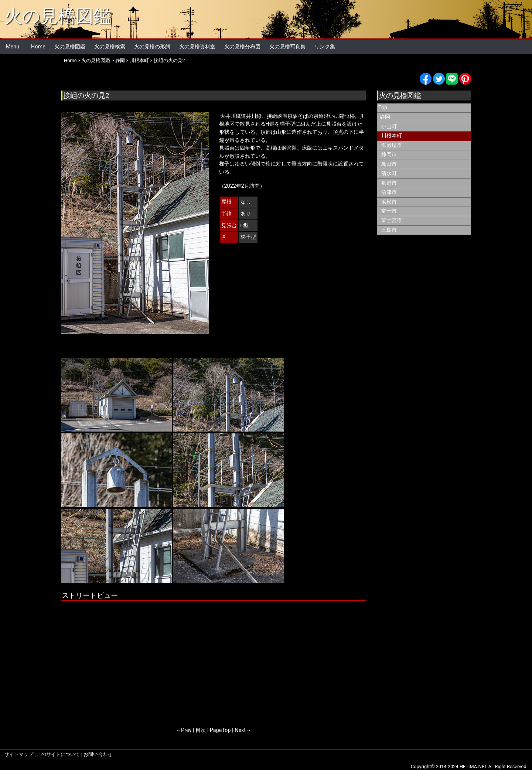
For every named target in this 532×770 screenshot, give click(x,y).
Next (240, 730)
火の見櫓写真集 (287, 47)
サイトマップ (19, 754)
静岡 (120, 60)
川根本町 (139, 60)
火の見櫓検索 (110, 47)
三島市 (389, 230)
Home (38, 47)
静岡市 (389, 155)
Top (383, 108)
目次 (201, 730)
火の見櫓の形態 (152, 47)
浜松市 (389, 202)
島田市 (389, 164)
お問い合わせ (98, 754)
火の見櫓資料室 (197, 47)
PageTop (220, 730)
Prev (186, 730)
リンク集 (325, 47)
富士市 (389, 211)
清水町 (389, 173)
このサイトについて (58, 754)
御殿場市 (392, 145)
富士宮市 (392, 220)
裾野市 (389, 183)
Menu (13, 47)
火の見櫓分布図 (242, 47)
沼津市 (389, 192)
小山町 (389, 127)
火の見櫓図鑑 (58, 16)
